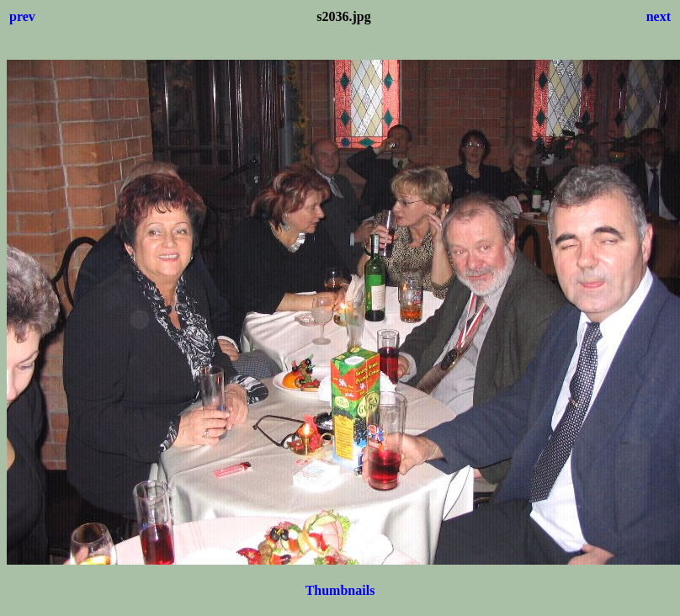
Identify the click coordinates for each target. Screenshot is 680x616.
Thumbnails (340, 590)
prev (22, 16)
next (659, 16)
